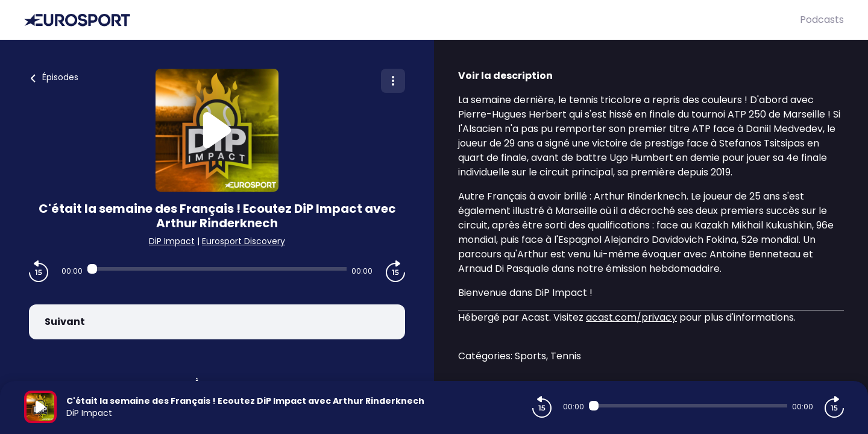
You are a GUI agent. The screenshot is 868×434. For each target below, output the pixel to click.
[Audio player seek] (217, 269)
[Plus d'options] (393, 81)
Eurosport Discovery (244, 241)
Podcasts (822, 20)
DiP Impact (172, 241)
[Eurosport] (412, 20)
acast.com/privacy (631, 317)
